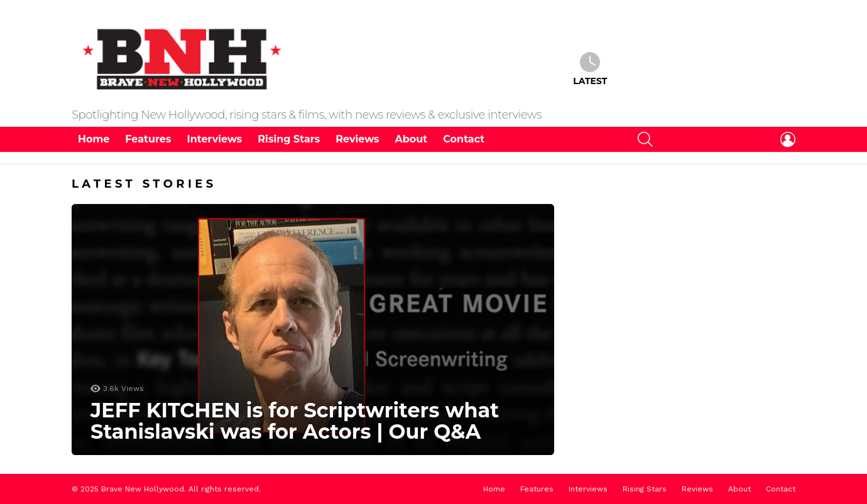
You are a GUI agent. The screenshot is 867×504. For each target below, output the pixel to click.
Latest (590, 69)
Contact (464, 139)
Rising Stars (289, 139)
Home (94, 139)
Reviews (357, 139)
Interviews (214, 139)
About (412, 139)
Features (148, 139)
